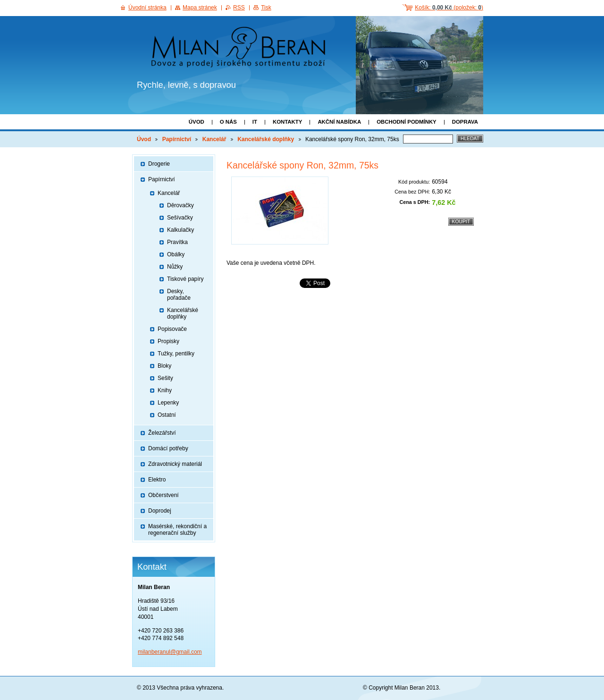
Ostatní (167, 415)
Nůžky (175, 267)
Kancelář (214, 139)
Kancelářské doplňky (266, 139)
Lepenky (168, 403)
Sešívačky (180, 218)
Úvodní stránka (147, 8)
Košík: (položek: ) (449, 8)
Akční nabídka (339, 122)
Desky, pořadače (179, 295)
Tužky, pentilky (176, 354)
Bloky (164, 366)
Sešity (165, 378)
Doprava (465, 122)
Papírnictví (177, 139)
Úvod (197, 122)
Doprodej (160, 511)
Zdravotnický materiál (175, 464)
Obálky (176, 254)
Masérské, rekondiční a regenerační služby (177, 530)
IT (255, 122)
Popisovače (172, 329)
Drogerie (159, 164)
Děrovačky (180, 205)
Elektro (157, 480)
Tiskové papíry (185, 279)
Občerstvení (164, 495)
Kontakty (287, 122)
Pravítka (177, 242)
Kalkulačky (180, 230)
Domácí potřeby (168, 448)
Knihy (165, 390)
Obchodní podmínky (407, 122)
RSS (239, 8)
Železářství (162, 433)
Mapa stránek (200, 8)
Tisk (266, 8)
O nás (228, 122)
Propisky (168, 341)
